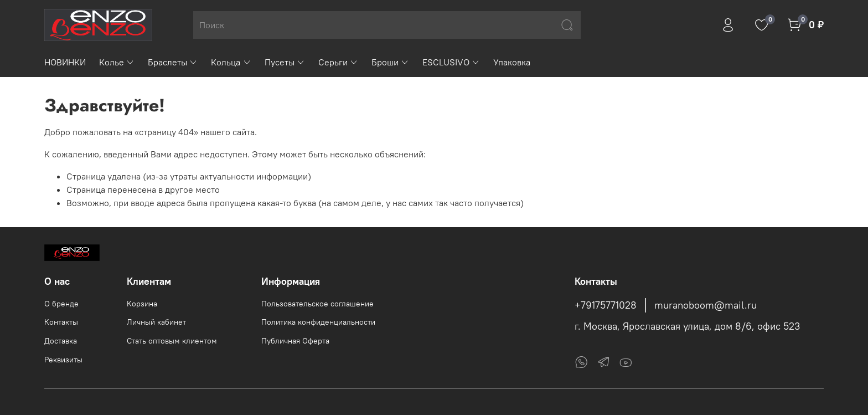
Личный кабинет (156, 322)
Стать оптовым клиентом (172, 341)
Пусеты (285, 62)
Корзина (142, 304)
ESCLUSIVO (451, 62)
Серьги (338, 62)
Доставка (61, 341)
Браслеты (173, 62)
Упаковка (512, 62)
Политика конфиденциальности (318, 322)
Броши (390, 62)
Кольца (231, 62)
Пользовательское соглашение (317, 304)
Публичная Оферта (295, 341)
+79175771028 (606, 305)
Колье (117, 62)
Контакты (61, 322)
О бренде (61, 304)
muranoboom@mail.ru (706, 305)
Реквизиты (63, 360)
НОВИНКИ (65, 62)
